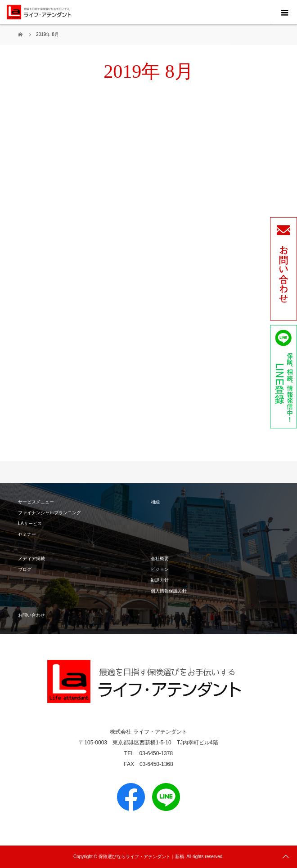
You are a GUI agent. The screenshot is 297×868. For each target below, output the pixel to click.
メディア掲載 (31, 559)
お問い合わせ (31, 615)
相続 (155, 502)
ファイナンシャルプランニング (49, 513)
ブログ (25, 569)
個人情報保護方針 (169, 591)
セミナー (27, 534)
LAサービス (30, 523)
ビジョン (160, 569)
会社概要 (160, 559)
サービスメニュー (36, 502)
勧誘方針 (160, 580)
